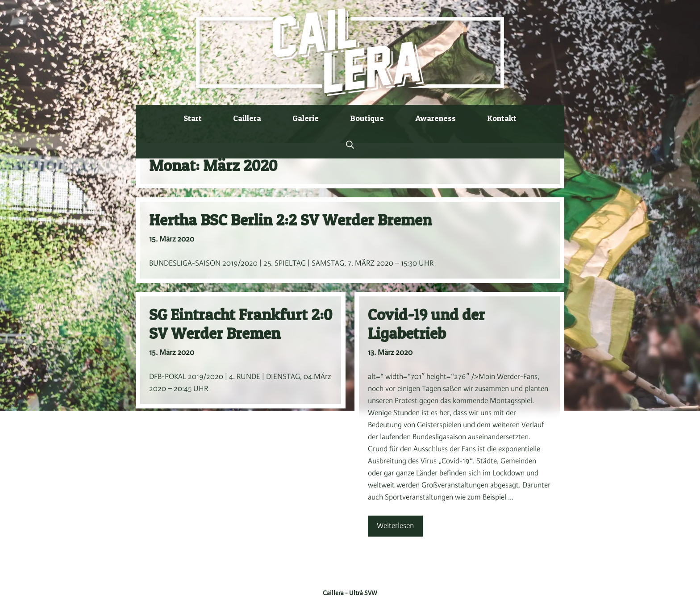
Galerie (306, 118)
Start (193, 118)
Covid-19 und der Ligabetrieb (426, 324)
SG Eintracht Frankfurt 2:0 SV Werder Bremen (241, 324)
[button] (350, 145)
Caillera (247, 118)
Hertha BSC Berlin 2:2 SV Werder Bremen (290, 220)
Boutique (367, 118)
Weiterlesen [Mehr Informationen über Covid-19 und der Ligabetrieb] (395, 526)
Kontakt (502, 118)
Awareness (435, 118)
